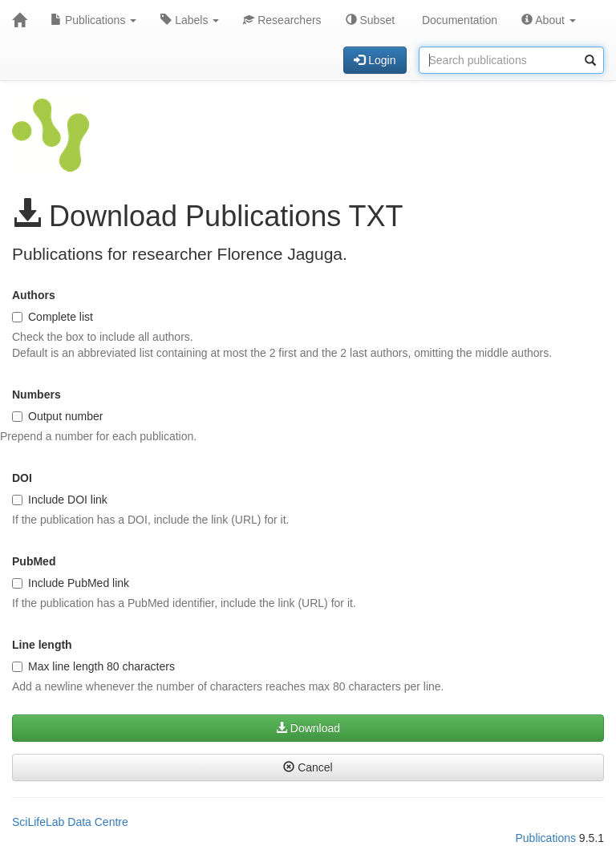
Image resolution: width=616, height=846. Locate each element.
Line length (42, 645)
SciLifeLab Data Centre (70, 822)
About (549, 20)
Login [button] (375, 60)
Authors (34, 295)
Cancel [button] (308, 767)
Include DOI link (60, 500)
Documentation (458, 20)
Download (308, 728)
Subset (370, 20)
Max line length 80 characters (93, 666)
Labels (190, 20)
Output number (57, 416)
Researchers (282, 20)
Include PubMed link (71, 583)
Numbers (36, 395)
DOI (22, 478)
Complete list (53, 317)
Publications (93, 20)
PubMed (34, 561)
